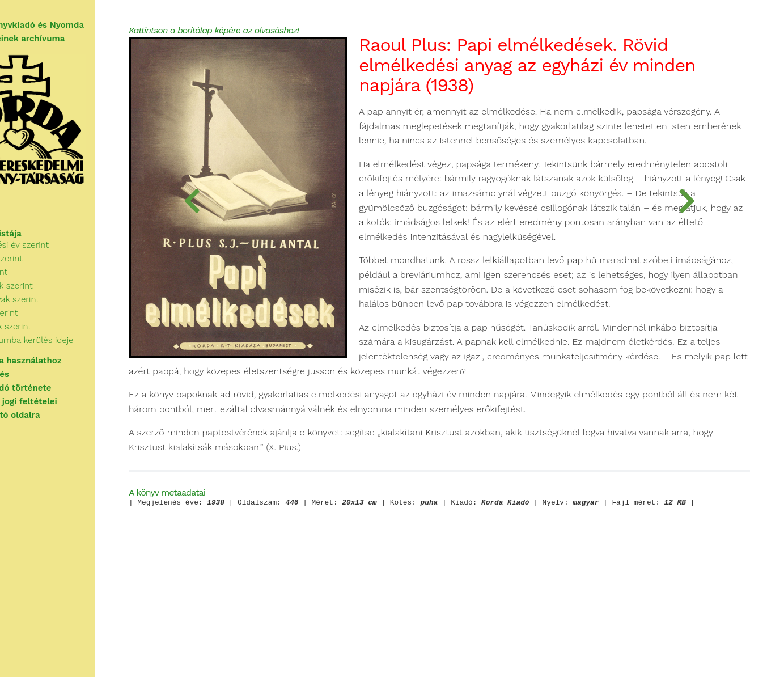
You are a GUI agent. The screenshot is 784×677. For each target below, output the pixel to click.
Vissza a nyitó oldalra (54, 425)
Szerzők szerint (50, 276)
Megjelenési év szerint (63, 262)
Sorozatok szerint (55, 344)
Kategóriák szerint (56, 303)
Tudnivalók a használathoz (64, 371)
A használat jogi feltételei (62, 412)
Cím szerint (43, 289)
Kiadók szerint (48, 330)
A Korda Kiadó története (59, 398)
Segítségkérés (38, 384)
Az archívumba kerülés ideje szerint (90, 357)
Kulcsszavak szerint (59, 316)
